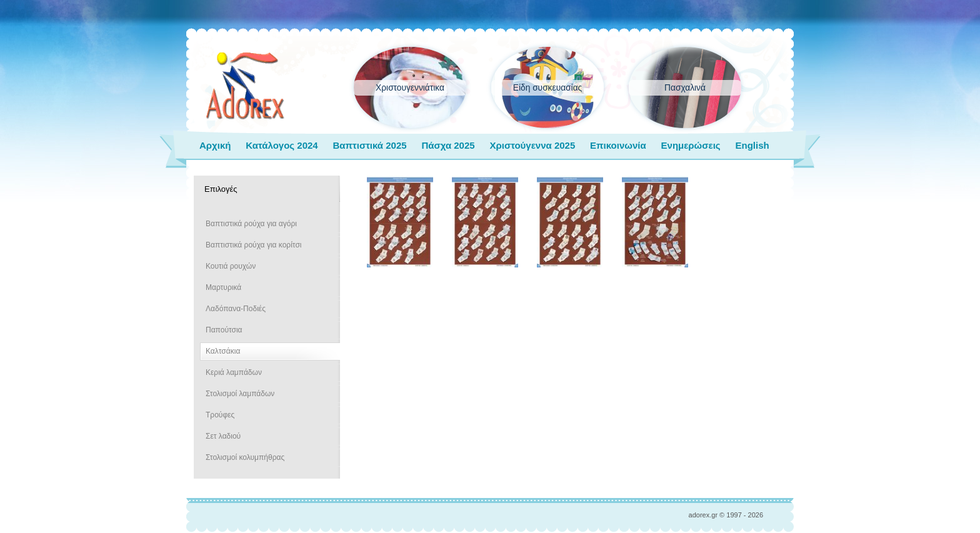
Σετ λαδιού (223, 436)
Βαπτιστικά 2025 (369, 145)
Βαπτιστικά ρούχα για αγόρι (251, 224)
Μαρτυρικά (223, 287)
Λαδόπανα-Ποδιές (236, 309)
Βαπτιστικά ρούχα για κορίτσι (253, 245)
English (752, 145)
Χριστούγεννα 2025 (532, 145)
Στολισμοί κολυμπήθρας (245, 457)
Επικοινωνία (618, 145)
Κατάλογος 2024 (282, 145)
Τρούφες (220, 415)
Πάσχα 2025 (448, 145)
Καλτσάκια (223, 351)
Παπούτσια (224, 330)
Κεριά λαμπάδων (234, 372)
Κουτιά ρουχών (231, 266)
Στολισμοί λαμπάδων (240, 394)
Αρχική (215, 145)
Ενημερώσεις (691, 145)
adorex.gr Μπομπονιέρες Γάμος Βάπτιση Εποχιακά (245, 86)
